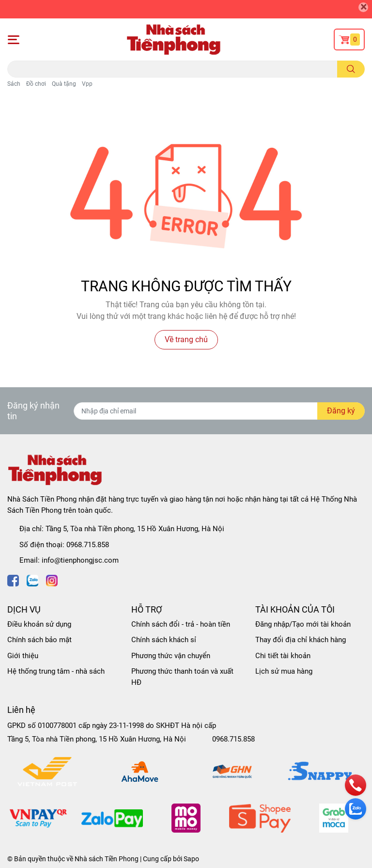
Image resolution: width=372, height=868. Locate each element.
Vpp (87, 84)
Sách (14, 84)
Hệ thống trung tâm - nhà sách (56, 671)
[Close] (363, 7)
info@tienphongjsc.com (80, 560)
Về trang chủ (186, 339)
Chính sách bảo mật (39, 640)
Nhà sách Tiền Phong (107, 859)
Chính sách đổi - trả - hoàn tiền (181, 624)
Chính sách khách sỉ (164, 640)
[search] (351, 69)
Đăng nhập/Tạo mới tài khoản (303, 624)
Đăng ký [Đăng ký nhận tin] (341, 411)
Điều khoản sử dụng (39, 624)
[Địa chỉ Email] (219, 411)
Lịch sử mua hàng (284, 671)
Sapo (191, 859)
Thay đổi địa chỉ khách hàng (301, 640)
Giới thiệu (23, 656)
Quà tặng (64, 84)
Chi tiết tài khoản (283, 656)
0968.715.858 (88, 545)
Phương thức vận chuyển (171, 656)
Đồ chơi (36, 84)
